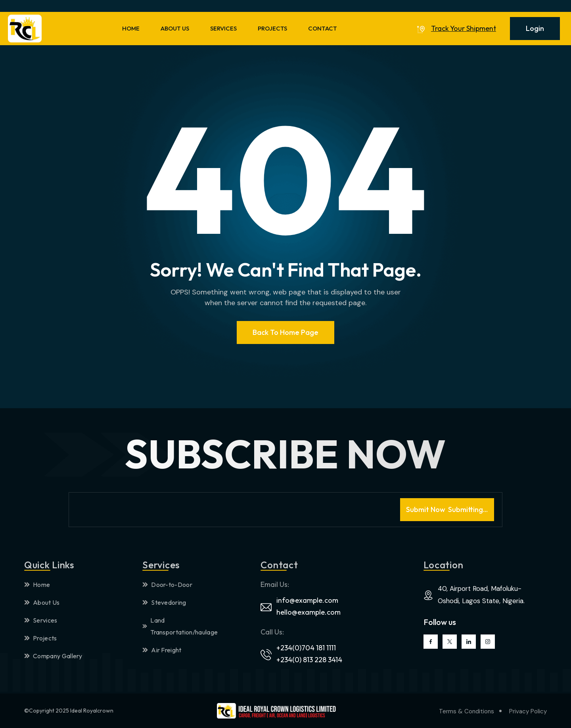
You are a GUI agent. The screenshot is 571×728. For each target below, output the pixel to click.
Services (41, 620)
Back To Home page (285, 332)
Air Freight (162, 650)
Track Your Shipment (464, 29)
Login (535, 28)
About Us (42, 602)
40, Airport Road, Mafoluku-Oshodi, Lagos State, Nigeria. (481, 595)
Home (37, 585)
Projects (41, 638)
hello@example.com (308, 612)
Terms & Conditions (467, 711)
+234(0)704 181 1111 (306, 648)
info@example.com (307, 600)
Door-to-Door (167, 585)
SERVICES (223, 28)
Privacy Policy (528, 711)
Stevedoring (164, 602)
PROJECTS (272, 28)
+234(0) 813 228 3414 (309, 660)
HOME (131, 28)
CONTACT (323, 28)
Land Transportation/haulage (180, 626)
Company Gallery (53, 656)
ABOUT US (175, 28)
